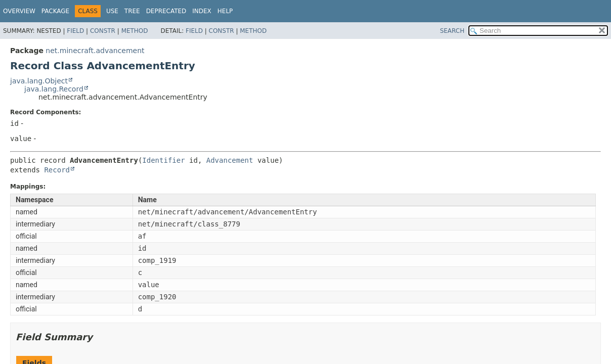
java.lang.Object (39, 81)
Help (225, 11)
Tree (132, 11)
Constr (103, 31)
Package (55, 11)
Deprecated (166, 11)
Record (57, 170)
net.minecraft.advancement (95, 51)
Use (112, 11)
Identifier (163, 160)
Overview (19, 11)
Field (75, 31)
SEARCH (452, 31)
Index (202, 11)
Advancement (230, 160)
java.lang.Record (54, 89)
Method (135, 31)
